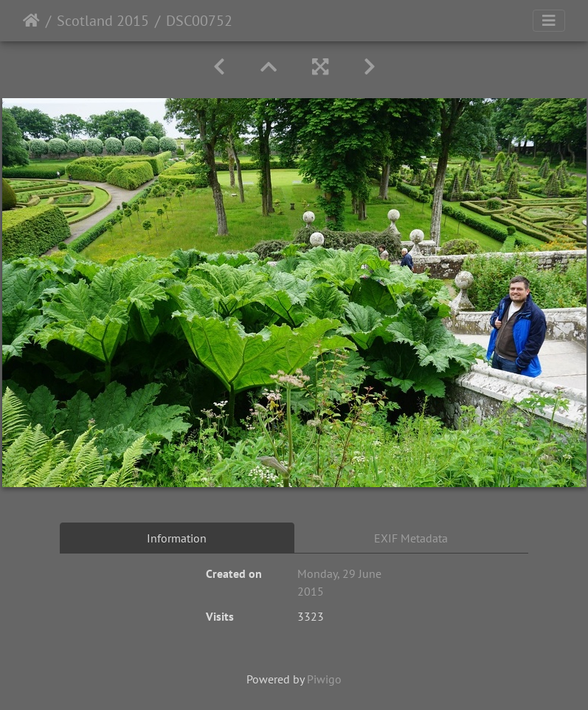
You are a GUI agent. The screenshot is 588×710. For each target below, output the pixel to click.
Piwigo (324, 679)
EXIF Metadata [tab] (411, 538)
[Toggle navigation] (549, 21)
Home (31, 21)
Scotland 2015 (103, 21)
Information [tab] (177, 538)
